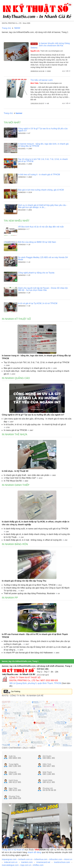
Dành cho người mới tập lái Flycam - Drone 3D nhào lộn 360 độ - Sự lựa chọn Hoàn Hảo (43, 289)
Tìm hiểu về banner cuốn (42, 80)
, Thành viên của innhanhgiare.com (47, 51)
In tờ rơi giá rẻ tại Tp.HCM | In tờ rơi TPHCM (38, 303)
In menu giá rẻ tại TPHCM (16, 430)
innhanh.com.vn (25, 859)
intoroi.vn (68, 859)
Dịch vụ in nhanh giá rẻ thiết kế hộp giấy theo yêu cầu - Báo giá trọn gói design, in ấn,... (43, 206)
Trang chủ (6, 28)
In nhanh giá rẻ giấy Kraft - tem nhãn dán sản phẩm (27, 475)
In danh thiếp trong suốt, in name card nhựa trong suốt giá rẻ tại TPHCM (36, 529)
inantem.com (27, 862)
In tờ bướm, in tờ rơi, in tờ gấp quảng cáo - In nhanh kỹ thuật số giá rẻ (35, 424)
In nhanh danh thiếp (16, 485)
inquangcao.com (9, 859)
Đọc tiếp (66, 71)
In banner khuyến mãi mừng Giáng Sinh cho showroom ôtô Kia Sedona (50, 45)
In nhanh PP (10, 598)
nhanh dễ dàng (34, 852)
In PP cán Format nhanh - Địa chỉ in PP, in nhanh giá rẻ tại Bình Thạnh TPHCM (35, 636)
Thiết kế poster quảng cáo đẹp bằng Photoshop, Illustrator (30, 593)
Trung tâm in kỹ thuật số (13, 850)
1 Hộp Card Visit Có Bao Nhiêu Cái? (20, 478)
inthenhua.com (41, 859)
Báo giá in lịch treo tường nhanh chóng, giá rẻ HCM (41, 190)
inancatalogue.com (10, 865)
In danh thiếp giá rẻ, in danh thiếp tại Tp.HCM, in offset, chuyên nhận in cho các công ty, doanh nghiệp (36, 523)
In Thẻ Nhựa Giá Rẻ (13, 481)
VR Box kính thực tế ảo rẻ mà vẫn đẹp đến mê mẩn (41, 227)
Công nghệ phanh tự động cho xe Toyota (36, 273)
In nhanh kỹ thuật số (16, 319)
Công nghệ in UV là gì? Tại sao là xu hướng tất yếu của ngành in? (33, 415)
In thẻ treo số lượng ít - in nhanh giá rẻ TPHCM (39, 175)
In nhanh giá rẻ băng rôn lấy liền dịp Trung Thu (24, 581)
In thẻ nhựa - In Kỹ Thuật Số (15, 471)
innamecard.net (43, 862)
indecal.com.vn (11, 862)
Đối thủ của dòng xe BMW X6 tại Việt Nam (37, 242)
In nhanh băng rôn (15, 544)
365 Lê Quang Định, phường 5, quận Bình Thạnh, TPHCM (35, 683)
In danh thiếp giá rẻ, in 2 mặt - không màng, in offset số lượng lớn (33, 540)
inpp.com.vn (26, 865)
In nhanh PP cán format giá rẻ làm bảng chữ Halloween (29, 653)
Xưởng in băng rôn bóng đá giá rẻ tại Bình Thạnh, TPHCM (30, 585)
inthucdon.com (56, 859)
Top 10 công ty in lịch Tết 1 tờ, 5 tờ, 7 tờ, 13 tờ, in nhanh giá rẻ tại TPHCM (37, 362)
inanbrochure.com (62, 862)
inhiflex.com (38, 865)
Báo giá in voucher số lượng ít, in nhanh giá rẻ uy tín (27, 368)
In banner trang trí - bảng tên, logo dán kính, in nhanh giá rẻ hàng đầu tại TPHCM (36, 357)
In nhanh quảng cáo (16, 378)
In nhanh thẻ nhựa (15, 434)
